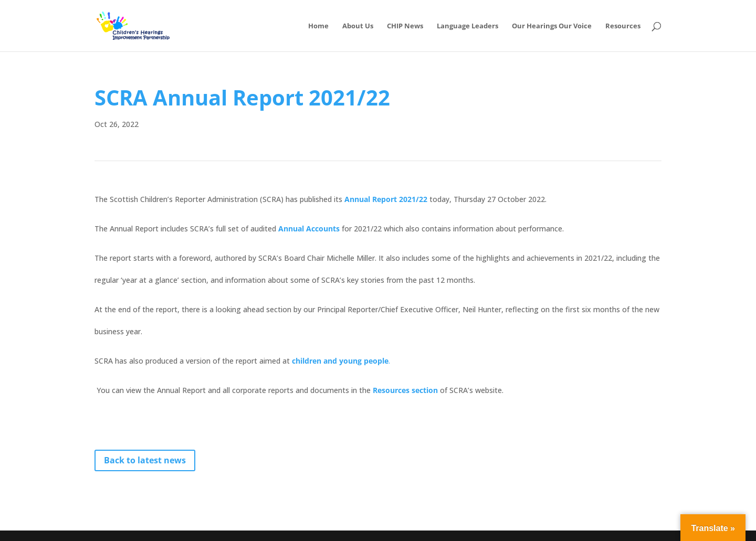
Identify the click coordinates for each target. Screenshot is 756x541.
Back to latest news (145, 460)
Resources (623, 26)
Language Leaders (468, 26)
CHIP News (405, 26)
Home (318, 26)
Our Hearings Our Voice (552, 26)
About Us (358, 26)
